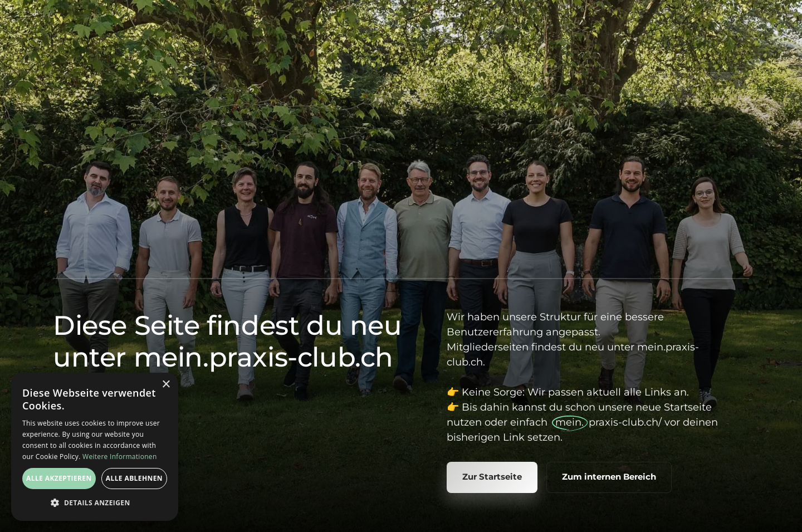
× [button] (166, 385)
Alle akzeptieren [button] (59, 478)
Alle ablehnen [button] (134, 478)
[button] (95, 503)
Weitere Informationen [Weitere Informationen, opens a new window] (120, 457)
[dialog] (95, 447)
